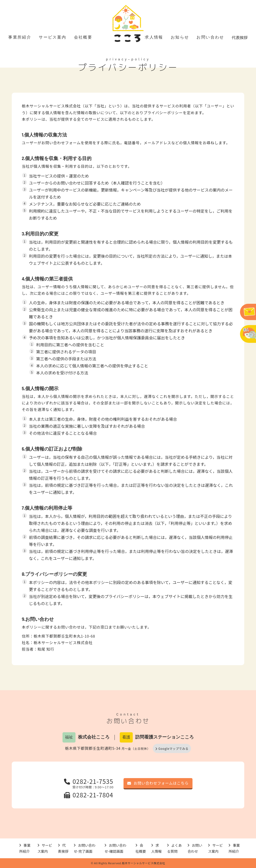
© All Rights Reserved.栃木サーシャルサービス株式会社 (128, 863)
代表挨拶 (240, 37)
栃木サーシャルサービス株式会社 (51, 106)
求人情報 (154, 37)
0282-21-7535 (89, 781)
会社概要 (83, 37)
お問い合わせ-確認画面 (115, 848)
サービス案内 (52, 37)
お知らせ (180, 37)
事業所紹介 (20, 37)
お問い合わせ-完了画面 (85, 848)
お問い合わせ (210, 37)
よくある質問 (174, 848)
